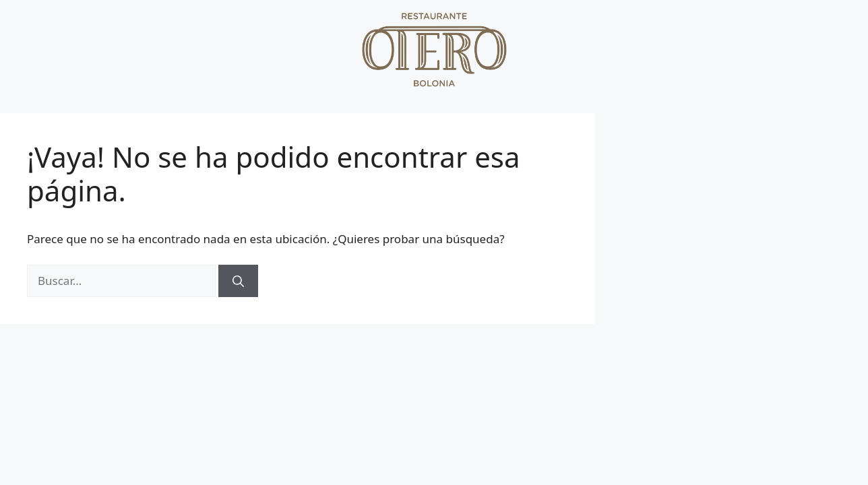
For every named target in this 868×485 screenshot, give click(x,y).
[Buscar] (238, 281)
